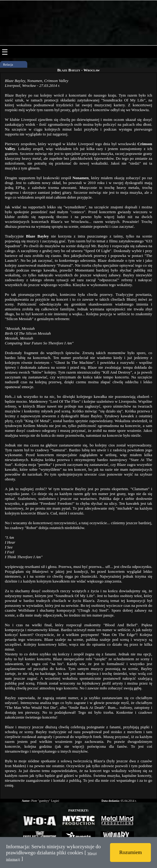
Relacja (8, 64)
